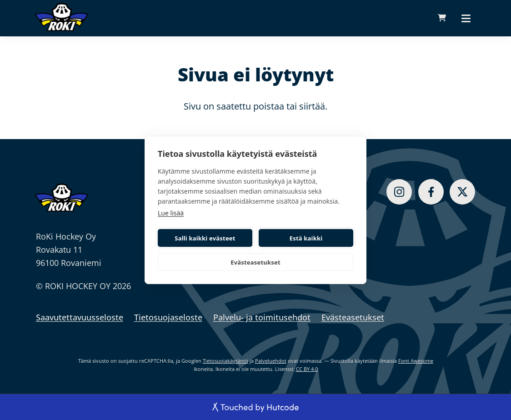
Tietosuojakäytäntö (225, 361)
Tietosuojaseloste (168, 317)
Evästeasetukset (255, 262)
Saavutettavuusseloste (80, 317)
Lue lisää (171, 213)
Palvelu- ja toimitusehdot (262, 317)
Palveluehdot (271, 361)
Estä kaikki (306, 238)
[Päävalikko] (466, 18)
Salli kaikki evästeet (205, 238)
